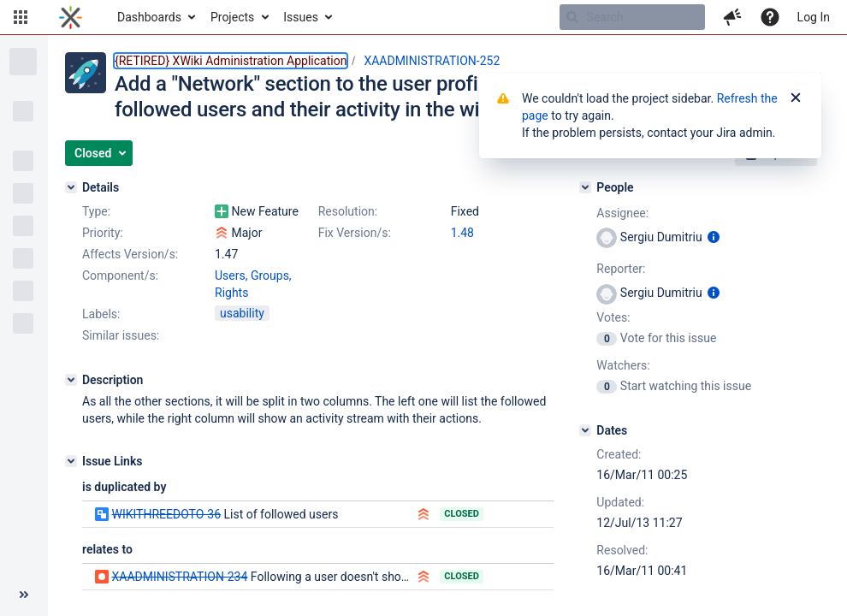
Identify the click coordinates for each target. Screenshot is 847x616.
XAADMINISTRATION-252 (432, 61)
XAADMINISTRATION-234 (179, 577)
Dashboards (149, 17)
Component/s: (120, 275)
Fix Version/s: (355, 233)
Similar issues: (121, 335)
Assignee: (622, 213)
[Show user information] (714, 237)
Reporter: (621, 269)
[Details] (71, 187)
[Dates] (585, 430)
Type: (96, 211)
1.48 (462, 233)
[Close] (796, 98)
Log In (814, 17)
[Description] (71, 380)
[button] (21, 17)
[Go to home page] (71, 17)
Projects (232, 17)
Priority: (103, 233)
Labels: (101, 314)
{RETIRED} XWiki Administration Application (231, 61)
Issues (301, 17)
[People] (585, 187)
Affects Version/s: (130, 254)
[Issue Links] (71, 461)
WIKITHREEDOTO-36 (166, 514)
